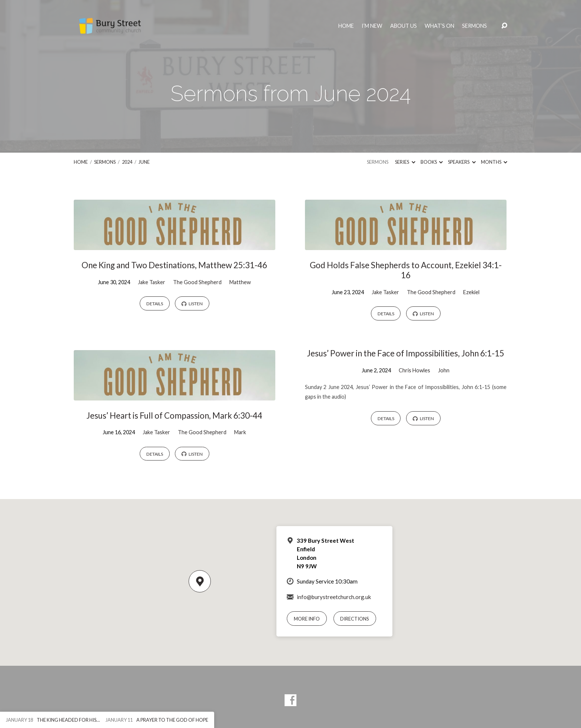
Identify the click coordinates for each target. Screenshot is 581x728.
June (144, 162)
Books (432, 162)
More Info (307, 619)
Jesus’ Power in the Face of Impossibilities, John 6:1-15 (406, 353)
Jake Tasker (152, 282)
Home (346, 26)
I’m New (372, 26)
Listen (192, 304)
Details (155, 304)
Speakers (462, 162)
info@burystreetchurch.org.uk (334, 597)
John (444, 370)
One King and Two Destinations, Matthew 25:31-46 (174, 265)
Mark (240, 432)
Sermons (474, 26)
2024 (127, 162)
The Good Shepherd (197, 282)
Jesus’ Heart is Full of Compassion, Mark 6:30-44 (174, 415)
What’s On (439, 26)
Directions (355, 619)
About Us (404, 26)
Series (405, 162)
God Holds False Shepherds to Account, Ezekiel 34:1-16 (406, 270)
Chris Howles (414, 370)
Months (494, 162)
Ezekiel (471, 292)
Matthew (240, 282)
